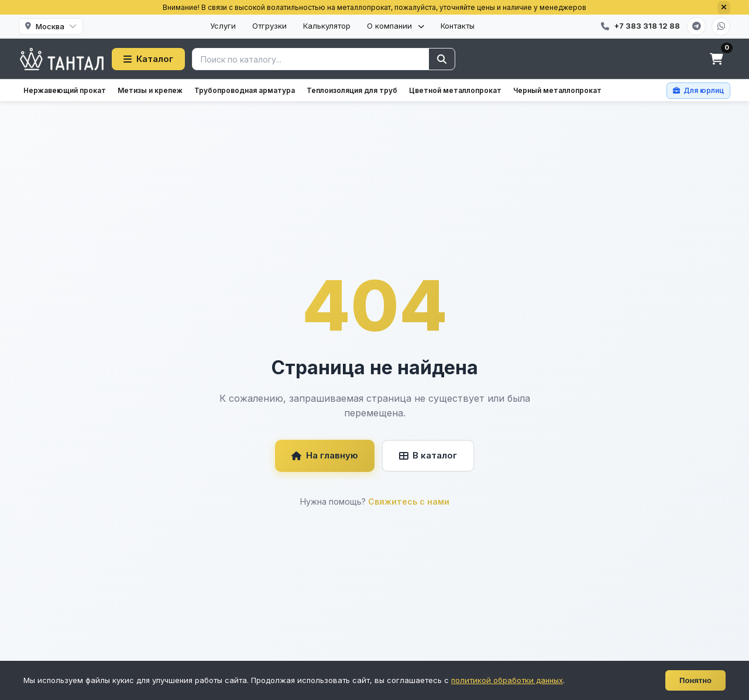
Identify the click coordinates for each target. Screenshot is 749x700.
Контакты (458, 26)
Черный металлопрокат (557, 90)
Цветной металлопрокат (455, 90)
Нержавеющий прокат (65, 90)
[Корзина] (716, 59)
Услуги (223, 26)
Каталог (148, 59)
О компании (396, 26)
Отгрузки (269, 26)
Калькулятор (327, 26)
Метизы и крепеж (150, 90)
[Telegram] (696, 26)
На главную (325, 455)
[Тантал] (62, 59)
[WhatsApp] (721, 26)
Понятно (695, 680)
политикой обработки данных (507, 680)
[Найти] (442, 59)
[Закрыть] (724, 8)
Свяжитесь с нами (409, 501)
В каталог (428, 455)
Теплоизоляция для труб (352, 90)
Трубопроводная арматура (245, 90)
